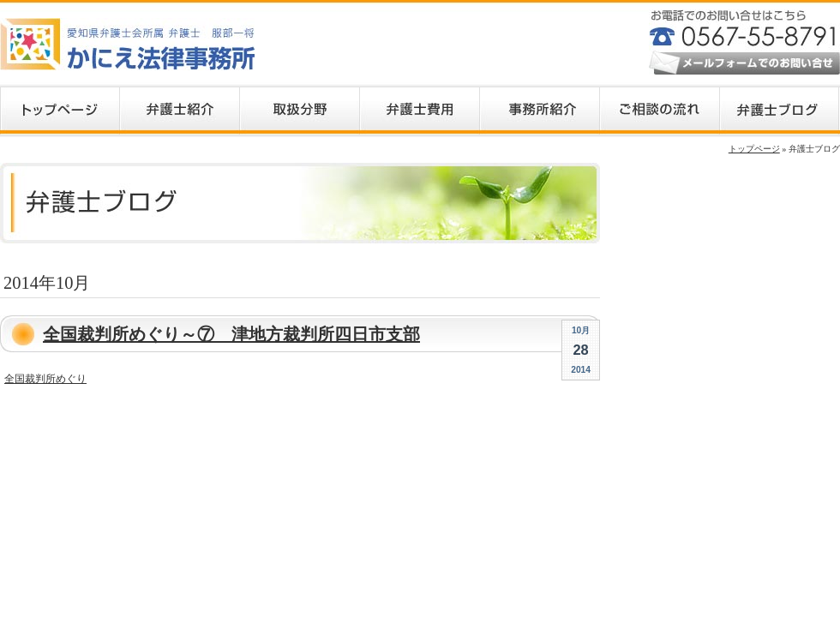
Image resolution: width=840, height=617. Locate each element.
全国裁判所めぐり (45, 379)
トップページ (754, 149)
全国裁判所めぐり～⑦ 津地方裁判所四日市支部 (231, 334)
